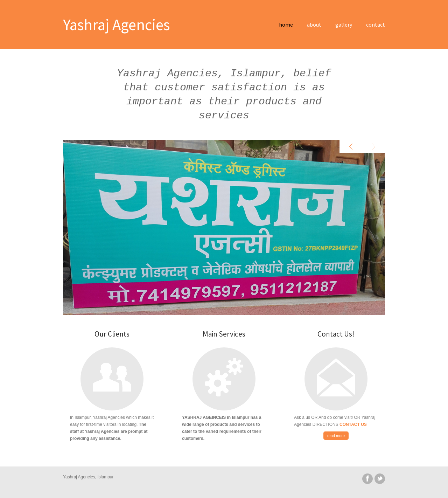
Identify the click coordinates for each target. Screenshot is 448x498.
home (286, 25)
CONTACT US (353, 424)
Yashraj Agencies (116, 25)
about (314, 25)
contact (376, 25)
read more (336, 436)
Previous (351, 147)
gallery (344, 25)
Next (374, 147)
